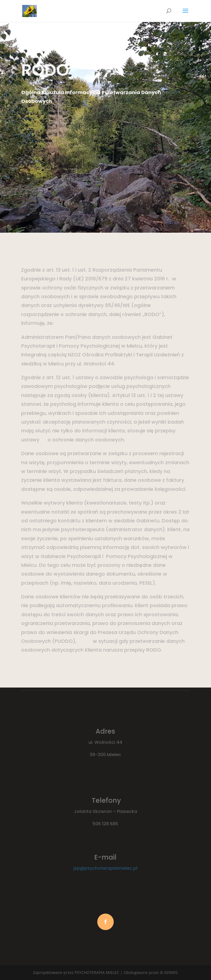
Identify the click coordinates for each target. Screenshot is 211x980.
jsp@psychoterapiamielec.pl (105, 868)
